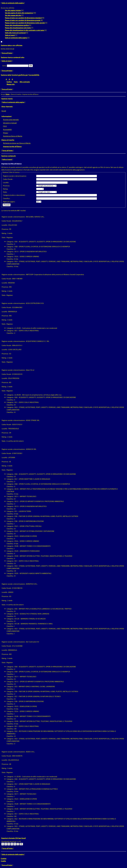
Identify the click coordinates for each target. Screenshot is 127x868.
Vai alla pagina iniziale (13, 10)
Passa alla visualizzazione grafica (17, 25)
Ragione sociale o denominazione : (15, 176)
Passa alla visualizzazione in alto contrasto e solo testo (25, 30)
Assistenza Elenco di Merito (13, 136)
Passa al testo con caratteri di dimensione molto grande (25, 23)
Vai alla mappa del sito (13, 15)
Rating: (5, 189)
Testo (16, 82)
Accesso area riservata (11, 120)
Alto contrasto (25, 82)
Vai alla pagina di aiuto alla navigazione (19, 13)
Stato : (4, 237)
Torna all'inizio (7, 53)
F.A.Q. (5, 126)
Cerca (4, 66)
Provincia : (7, 186)
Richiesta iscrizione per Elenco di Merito (17, 143)
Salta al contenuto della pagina (13, 3)
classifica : (7, 198)
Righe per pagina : (9, 202)
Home (8, 94)
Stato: (5, 192)
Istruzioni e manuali (10, 123)
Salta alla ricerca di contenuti (15, 33)
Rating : (4, 233)
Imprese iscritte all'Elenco (12, 146)
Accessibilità (7, 129)
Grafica (9, 82)
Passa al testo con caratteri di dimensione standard (23, 18)
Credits (3, 861)
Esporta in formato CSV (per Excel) (14, 838)
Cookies (4, 858)
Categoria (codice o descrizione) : (14, 195)
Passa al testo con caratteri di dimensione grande (23, 20)
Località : (6, 182)
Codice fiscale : (8, 179)
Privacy (6, 133)
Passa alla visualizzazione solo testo (18, 28)
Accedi (4, 111)
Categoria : (11, 242)
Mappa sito (11, 84)
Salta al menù (10, 35)
